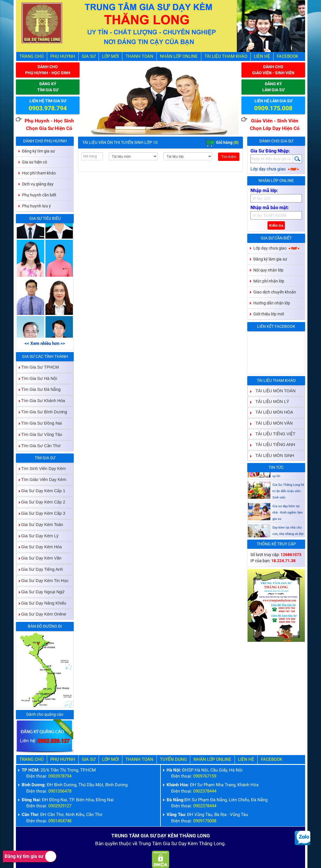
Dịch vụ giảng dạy (38, 184)
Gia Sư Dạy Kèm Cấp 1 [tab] (41, 491)
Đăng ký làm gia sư (270, 259)
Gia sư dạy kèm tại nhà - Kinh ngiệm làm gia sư (288, 525)
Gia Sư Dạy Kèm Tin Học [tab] (43, 580)
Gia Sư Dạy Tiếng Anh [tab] (40, 569)
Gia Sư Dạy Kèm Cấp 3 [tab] (41, 513)
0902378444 (205, 791)
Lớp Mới (110, 56)
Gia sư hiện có (35, 162)
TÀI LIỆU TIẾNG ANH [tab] (273, 445)
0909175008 (205, 821)
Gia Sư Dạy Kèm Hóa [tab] (39, 547)
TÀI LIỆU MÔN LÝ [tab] (270, 401)
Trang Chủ (32, 56)
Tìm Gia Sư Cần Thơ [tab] (38, 446)
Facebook (287, 56)
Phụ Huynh (63, 56)
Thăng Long (212, 844)
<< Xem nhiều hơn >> (45, 344)
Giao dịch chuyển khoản (275, 292)
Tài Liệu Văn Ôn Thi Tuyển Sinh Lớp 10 (120, 142)
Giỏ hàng (221, 143)
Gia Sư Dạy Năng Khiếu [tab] (41, 603)
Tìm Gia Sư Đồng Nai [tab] (39, 423)
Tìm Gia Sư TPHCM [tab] (38, 367)
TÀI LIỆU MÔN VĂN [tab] (272, 423)
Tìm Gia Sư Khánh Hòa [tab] (41, 401)
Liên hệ (262, 56)
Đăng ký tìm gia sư (31, 856)
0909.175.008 (273, 108)
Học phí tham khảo (39, 173)
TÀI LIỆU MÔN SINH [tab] (272, 455)
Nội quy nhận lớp (268, 270)
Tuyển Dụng (173, 760)
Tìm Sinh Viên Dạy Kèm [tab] (41, 468)
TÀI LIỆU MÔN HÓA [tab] (272, 412)
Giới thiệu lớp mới (269, 314)
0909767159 (205, 776)
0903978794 (60, 776)
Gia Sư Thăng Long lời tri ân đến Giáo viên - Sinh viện (288, 504)
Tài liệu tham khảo (226, 56)
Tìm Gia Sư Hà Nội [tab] (37, 378)
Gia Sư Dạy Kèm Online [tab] (41, 614)
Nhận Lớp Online (179, 56)
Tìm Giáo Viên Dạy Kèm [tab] (41, 480)
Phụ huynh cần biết (39, 195)
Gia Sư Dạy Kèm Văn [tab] (39, 558)
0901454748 (60, 821)
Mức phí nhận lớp (269, 281)
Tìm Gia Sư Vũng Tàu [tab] (39, 434)
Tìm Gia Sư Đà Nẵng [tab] (38, 390)
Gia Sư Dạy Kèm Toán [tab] (40, 524)
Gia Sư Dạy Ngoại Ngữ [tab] (40, 592)
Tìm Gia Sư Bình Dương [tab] (42, 412)
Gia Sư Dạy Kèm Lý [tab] (37, 536)
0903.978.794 (48, 108)
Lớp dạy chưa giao (275, 169)
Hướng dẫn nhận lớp (272, 303)
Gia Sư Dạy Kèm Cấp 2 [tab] (41, 502)
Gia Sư (89, 56)
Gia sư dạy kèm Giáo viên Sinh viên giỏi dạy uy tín (288, 483)
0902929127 (60, 806)
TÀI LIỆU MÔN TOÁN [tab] (273, 391)
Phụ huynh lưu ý (36, 206)
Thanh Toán (139, 56)
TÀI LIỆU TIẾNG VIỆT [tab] (273, 434)
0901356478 (60, 791)
